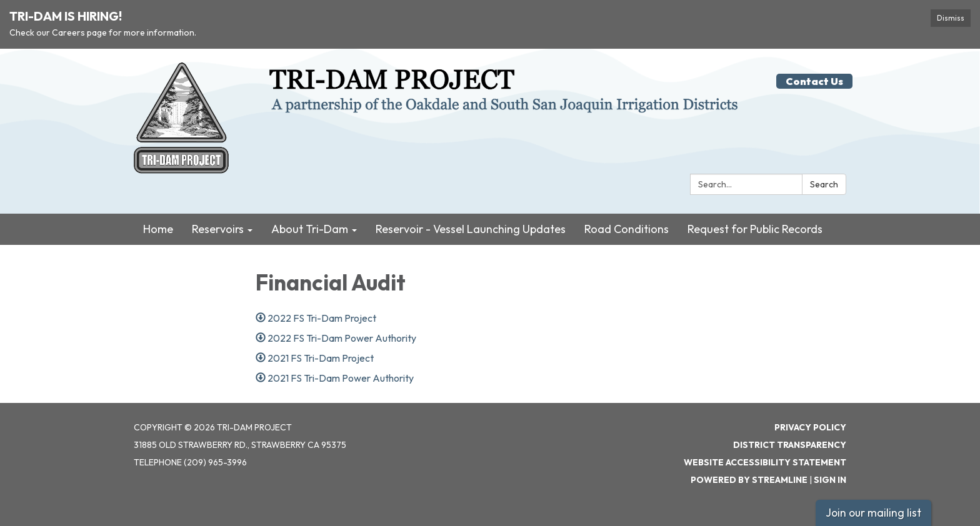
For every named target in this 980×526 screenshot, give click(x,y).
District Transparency (790, 445)
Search (824, 184)
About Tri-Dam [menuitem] (310, 229)
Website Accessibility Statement (765, 462)
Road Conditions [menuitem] (627, 229)
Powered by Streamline (749, 480)
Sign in (830, 480)
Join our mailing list (873, 513)
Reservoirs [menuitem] (218, 229)
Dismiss (951, 18)
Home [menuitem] (158, 229)
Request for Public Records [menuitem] (755, 229)
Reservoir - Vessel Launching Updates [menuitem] (471, 229)
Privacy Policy (810, 427)
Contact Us (814, 81)
